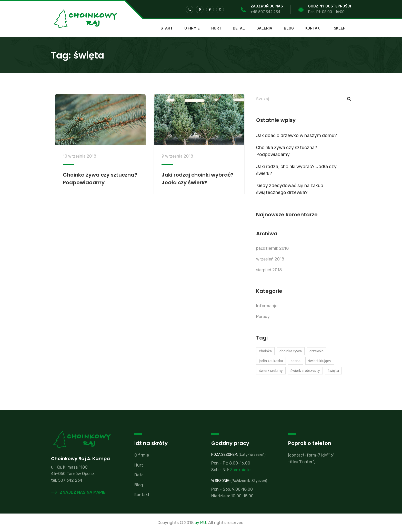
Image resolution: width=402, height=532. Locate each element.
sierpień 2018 (269, 270)
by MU (200, 523)
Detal (239, 28)
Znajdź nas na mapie (78, 492)
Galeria (264, 28)
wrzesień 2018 (270, 259)
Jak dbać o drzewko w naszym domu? (297, 136)
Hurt (216, 28)
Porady (263, 317)
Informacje (267, 306)
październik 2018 (272, 248)
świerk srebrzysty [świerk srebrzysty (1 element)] (305, 371)
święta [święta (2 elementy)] (333, 371)
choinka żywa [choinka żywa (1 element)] (291, 351)
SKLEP (340, 28)
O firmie (192, 28)
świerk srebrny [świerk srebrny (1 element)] (271, 371)
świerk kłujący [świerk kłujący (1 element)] (320, 361)
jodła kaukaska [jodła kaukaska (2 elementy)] (271, 361)
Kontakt (314, 28)
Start (167, 28)
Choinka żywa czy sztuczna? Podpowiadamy (287, 151)
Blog (289, 28)
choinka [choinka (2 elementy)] (265, 351)
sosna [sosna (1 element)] (296, 361)
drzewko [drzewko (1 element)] (316, 351)
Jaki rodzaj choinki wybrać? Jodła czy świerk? (296, 170)
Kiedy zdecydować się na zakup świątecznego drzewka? (290, 189)
